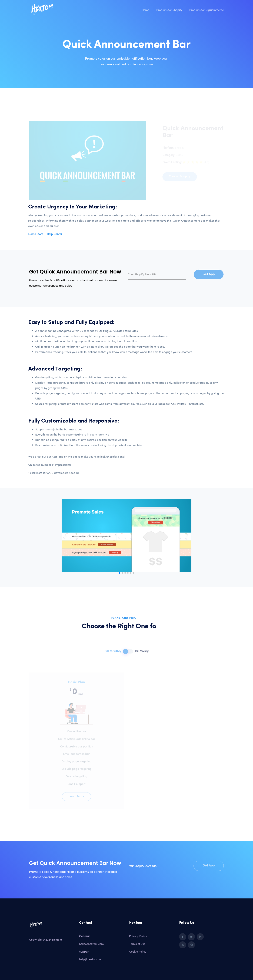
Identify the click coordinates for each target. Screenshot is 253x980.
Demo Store (36, 234)
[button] (119, 573)
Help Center (54, 234)
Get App (209, 274)
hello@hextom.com (91, 944)
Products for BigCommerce (207, 10)
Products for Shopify (169, 10)
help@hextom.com (91, 959)
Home (146, 10)
